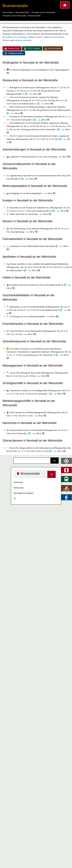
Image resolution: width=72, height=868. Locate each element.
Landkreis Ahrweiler (23, 40)
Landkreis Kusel (34, 37)
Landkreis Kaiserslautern (53, 37)
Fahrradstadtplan (53, 49)
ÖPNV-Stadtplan (32, 49)
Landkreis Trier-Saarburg (16, 37)
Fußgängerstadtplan (14, 53)
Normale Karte (12, 49)
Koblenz (6, 40)
